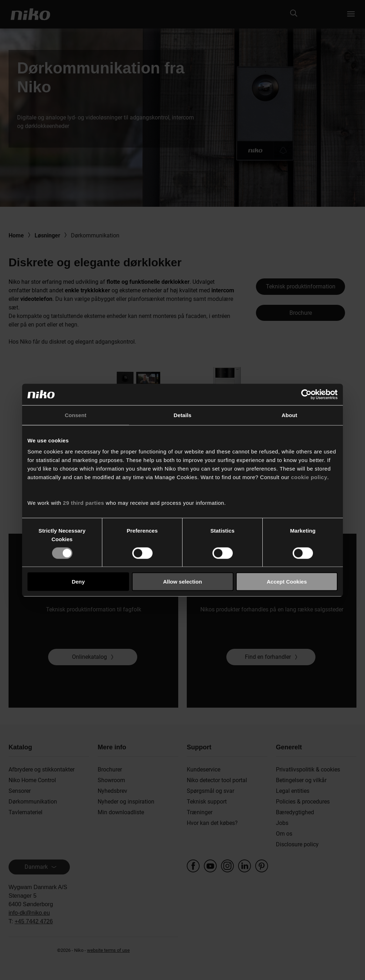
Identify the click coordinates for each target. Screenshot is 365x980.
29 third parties (84, 503)
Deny (78, 582)
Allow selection (182, 582)
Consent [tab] (76, 415)
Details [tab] (182, 415)
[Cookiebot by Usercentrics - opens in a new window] (306, 394)
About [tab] (289, 415)
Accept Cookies (287, 582)
